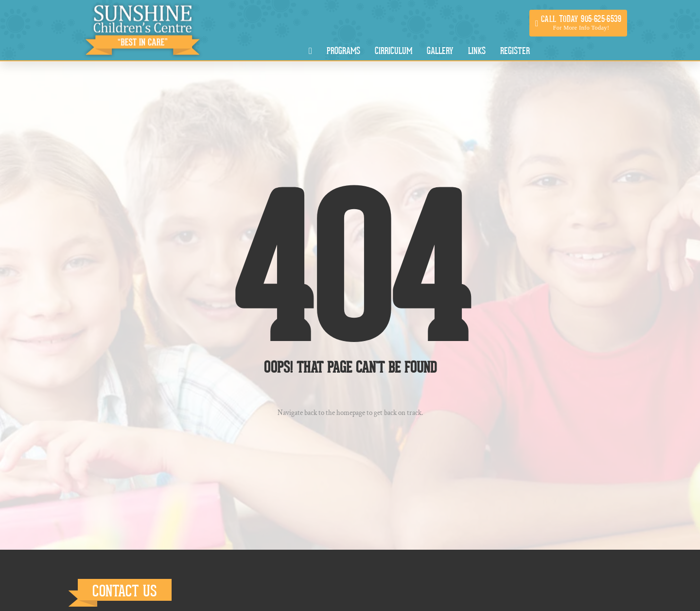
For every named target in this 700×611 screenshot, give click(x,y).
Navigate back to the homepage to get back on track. (350, 413)
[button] (578, 23)
